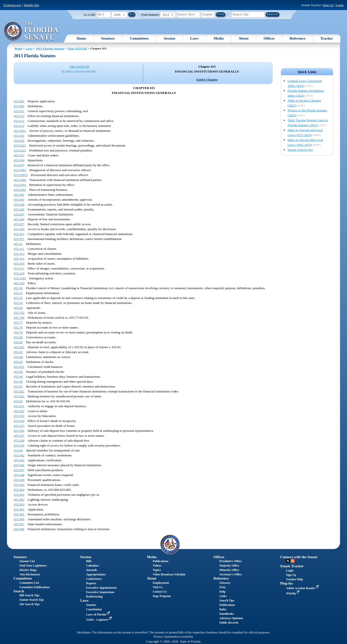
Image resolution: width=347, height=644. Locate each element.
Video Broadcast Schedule (169, 574)
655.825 (19, 347)
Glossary (225, 583)
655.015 (19, 121)
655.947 (19, 470)
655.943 (19, 460)
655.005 (19, 106)
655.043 (19, 200)
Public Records (229, 623)
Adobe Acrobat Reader (303, 588)
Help (222, 592)
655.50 (18, 288)
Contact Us (160, 592)
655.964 (19, 509)
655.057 (19, 224)
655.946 (19, 465)
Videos (157, 566)
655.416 (19, 263)
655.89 (18, 377)
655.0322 (20, 150)
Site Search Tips (30, 604)
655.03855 (21, 175)
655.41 (18, 244)
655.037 (19, 165)
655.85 (18, 362)
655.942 (19, 455)
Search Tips (227, 600)
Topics (157, 570)
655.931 (19, 406)
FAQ (222, 587)
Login (340, 5)
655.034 (19, 160)
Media (219, 38)
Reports (91, 583)
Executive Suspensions (100, 592)
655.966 (19, 519)
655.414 (19, 259)
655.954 (19, 485)
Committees (139, 38)
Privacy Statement (165, 637)
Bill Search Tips (29, 595)
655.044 (19, 204)
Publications (161, 561)
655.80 (18, 337)
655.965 (19, 514)
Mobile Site (31, 5)
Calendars (93, 566)
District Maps (28, 570)
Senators (108, 38)
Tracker (327, 38)
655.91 (18, 386)
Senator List (27, 561)
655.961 (19, 495)
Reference (298, 38)
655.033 (19, 155)
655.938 (19, 441)
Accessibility (185, 637)
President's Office (230, 561)
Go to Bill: (90, 15)
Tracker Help (294, 579)
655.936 (19, 431)
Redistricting (94, 597)
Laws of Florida (98, 614)
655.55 (18, 298)
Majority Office (229, 566)
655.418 (19, 273)
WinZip (293, 593)
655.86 (18, 372)
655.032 (19, 141)
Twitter (288, 561)
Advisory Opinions (231, 618)
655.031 (19, 136)
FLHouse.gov (12, 5)
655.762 (19, 313)
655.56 (18, 303)
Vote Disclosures (30, 574)
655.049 (19, 219)
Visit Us (158, 587)
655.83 (18, 352)
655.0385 (20, 170)
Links (223, 596)
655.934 (19, 421)
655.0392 (20, 190)
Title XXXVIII (77, 48)
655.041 (19, 195)
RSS (293, 561)
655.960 (19, 490)
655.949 (19, 480)
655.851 (19, 367)
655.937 (19, 436)
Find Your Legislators (33, 566)
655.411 (19, 249)
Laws (194, 38)
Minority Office (229, 570)
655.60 (18, 308)
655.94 (18, 450)
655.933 (19, 416)
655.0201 (20, 131)
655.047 (19, 214)
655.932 (19, 411)
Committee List (29, 583)
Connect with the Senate (299, 557)
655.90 (18, 382)
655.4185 (20, 278)
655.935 (19, 426)
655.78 (18, 327)
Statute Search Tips (300, 150)
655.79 (18, 332)
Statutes (91, 605)
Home (81, 38)
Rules (223, 609)
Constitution (94, 609)
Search (19, 591)
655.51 (18, 293)
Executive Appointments (102, 588)
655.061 (19, 234)
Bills (89, 561)
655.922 (19, 396)
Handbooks (227, 614)
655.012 (19, 111)
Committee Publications (35, 587)
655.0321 (20, 145)
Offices (269, 38)
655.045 (19, 209)
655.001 (19, 101)
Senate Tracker (292, 566)
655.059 (19, 229)
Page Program (162, 596)
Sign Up (328, 5)
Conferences (94, 579)
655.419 (19, 283)
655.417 (19, 268)
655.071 (19, 239)
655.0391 (20, 185)
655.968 (19, 529)
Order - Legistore (100, 620)
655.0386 (20, 180)
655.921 (19, 391)
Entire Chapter (207, 80)
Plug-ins (286, 583)
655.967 (19, 524)
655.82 (18, 342)
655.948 (19, 475)
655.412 (19, 254)
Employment (161, 583)
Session (169, 38)
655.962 (19, 500)
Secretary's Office (230, 574)
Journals (92, 570)
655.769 (19, 318)
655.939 (19, 445)
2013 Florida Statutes (50, 48)
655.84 (18, 357)
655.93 (18, 401)
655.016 (19, 126)
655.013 (19, 116)
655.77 (18, 322)
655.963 (19, 504)
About (244, 38)
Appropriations (96, 574)
